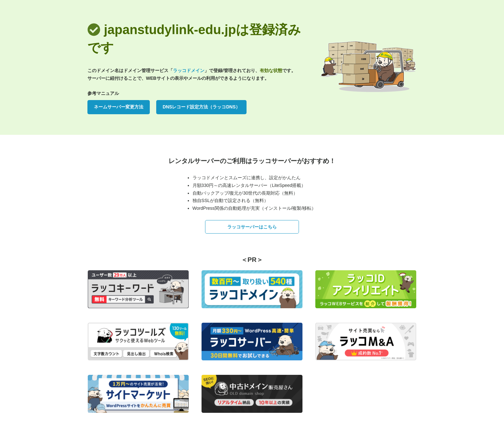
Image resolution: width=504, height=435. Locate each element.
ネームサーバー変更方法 (119, 107)
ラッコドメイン (189, 70)
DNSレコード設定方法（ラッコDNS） (201, 107)
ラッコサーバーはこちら (252, 227)
